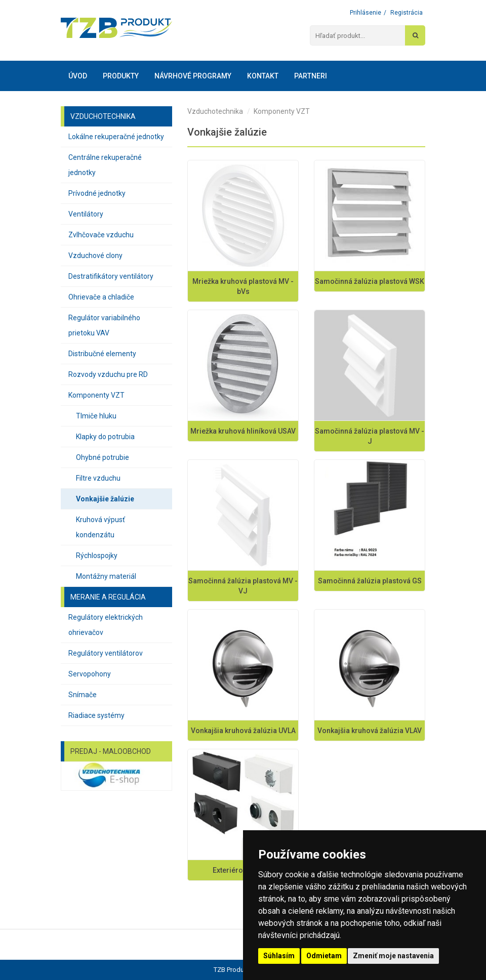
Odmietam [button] (324, 956)
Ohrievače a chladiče (101, 297)
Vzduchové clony (95, 255)
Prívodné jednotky (97, 193)
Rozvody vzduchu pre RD (108, 374)
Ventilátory (86, 214)
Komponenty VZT (96, 395)
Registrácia (407, 13)
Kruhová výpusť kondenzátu (100, 527)
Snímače (83, 695)
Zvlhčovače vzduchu (101, 235)
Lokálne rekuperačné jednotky (116, 137)
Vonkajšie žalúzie (105, 499)
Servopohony (90, 674)
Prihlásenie (366, 13)
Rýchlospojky (97, 556)
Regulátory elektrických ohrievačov (106, 625)
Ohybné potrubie (103, 457)
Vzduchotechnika (215, 111)
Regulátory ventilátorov (106, 653)
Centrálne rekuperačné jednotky (105, 165)
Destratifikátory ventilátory (111, 276)
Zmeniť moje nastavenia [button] (393, 956)
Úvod (78, 76)
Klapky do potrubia (105, 437)
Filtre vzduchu (98, 478)
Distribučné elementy (102, 354)
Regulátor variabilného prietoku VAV (104, 325)
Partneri (311, 76)
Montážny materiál (106, 576)
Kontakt (263, 76)
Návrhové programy (193, 76)
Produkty (121, 76)
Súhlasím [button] (279, 956)
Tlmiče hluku (96, 416)
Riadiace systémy (96, 715)
